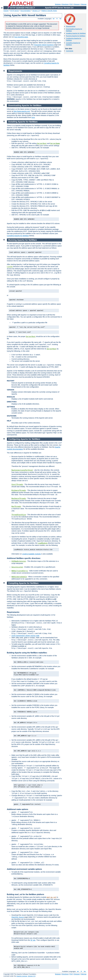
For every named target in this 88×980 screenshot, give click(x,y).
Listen (10, 267)
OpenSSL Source (18, 917)
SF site (33, 940)
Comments (70, 51)
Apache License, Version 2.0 (26, 976)
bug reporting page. (21, 37)
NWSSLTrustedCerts (20, 571)
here (33, 117)
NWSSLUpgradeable (19, 577)
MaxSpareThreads (19, 499)
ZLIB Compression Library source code (25, 636)
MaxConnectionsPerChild (22, 470)
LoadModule (43, 543)
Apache (6, 11)
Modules (58, 4)
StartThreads (17, 485)
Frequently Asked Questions (44, 45)
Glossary (77, 4)
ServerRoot (42, 144)
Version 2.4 (36, 11)
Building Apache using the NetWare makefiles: (27, 653)
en (54, 19)
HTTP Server (15, 11)
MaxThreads (16, 507)
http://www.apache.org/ (22, 111)
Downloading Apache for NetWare (25, 105)
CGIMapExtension (19, 561)
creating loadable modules (31, 554)
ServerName (55, 144)
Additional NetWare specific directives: (24, 558)
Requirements (71, 26)
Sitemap (84, 4)
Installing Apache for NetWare (76, 33)
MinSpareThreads (19, 490)
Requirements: (13, 612)
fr (57, 19)
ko (60, 19)
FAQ (71, 4)
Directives (65, 4)
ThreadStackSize (19, 515)
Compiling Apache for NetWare (18, 236)
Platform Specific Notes (49, 11)
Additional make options (18, 809)
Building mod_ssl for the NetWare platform (25, 894)
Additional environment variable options (24, 869)
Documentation (25, 11)
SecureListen (17, 567)
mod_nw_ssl (51, 897)
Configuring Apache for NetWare (24, 439)
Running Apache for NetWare (76, 36)
